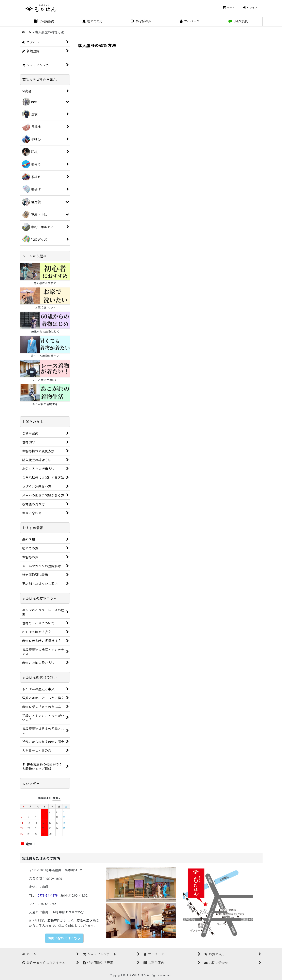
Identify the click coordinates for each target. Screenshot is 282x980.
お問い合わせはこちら (64, 938)
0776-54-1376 (48, 895)
